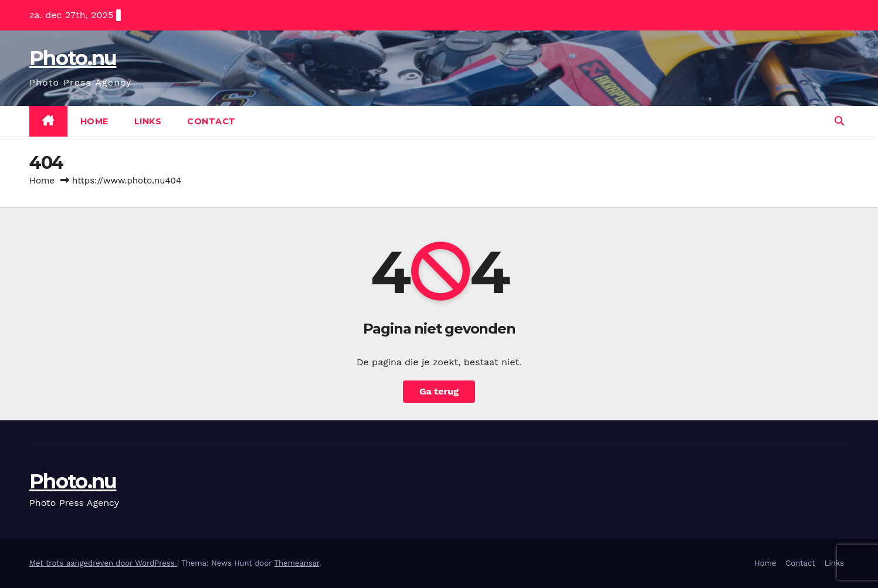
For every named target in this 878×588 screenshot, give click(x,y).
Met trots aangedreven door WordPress (103, 563)
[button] (839, 121)
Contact (211, 121)
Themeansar (296, 563)
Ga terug (439, 391)
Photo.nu (73, 58)
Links (148, 121)
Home (94, 121)
